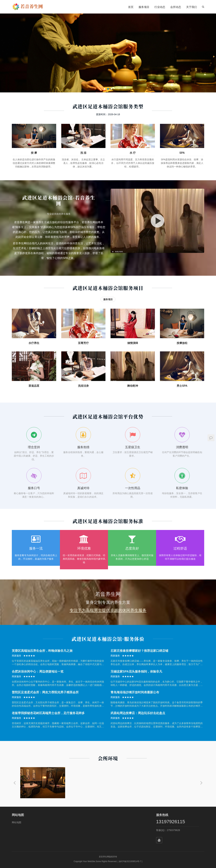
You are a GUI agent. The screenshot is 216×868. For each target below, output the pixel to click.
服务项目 (144, 7)
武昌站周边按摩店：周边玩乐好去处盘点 (138, 713)
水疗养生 (34, 343)
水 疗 (133, 153)
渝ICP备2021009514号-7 (130, 861)
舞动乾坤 (133, 386)
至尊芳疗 (83, 343)
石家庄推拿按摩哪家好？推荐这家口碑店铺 (139, 651)
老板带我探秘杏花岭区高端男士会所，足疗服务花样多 (48, 713)
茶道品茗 (34, 386)
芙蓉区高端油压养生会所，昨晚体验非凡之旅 (42, 651)
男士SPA (182, 386)
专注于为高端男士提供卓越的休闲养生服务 (108, 610)
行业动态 (160, 7)
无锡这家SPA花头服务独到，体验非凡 (136, 672)
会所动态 (176, 7)
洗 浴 (83, 153)
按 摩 (34, 153)
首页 (131, 7)
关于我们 (192, 7)
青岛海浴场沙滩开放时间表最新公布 (135, 692)
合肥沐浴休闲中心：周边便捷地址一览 (38, 672)
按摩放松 (182, 343)
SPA (182, 153)
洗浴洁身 (83, 386)
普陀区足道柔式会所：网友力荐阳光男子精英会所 (45, 692)
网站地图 (17, 822)
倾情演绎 (133, 343)
